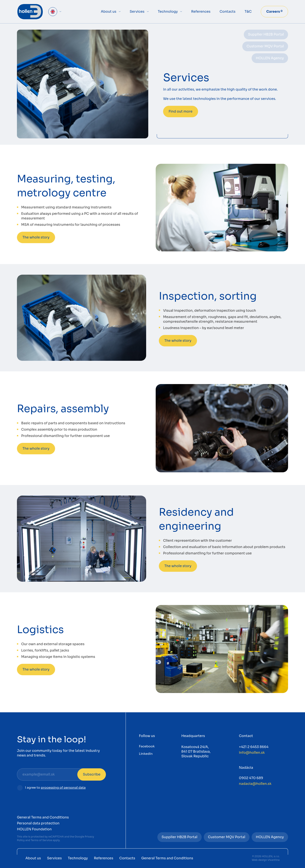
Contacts (228, 12)
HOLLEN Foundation (34, 829)
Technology (168, 12)
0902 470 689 (251, 778)
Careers (274, 12)
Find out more (181, 111)
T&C (248, 12)
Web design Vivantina (266, 860)
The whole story (36, 237)
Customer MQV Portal (265, 46)
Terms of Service (41, 840)
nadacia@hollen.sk (255, 784)
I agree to (55, 788)
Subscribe (92, 774)
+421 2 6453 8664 (254, 747)
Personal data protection (38, 823)
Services (137, 12)
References (201, 12)
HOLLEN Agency (270, 58)
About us (109, 12)
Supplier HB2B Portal (266, 34)
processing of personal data (63, 787)
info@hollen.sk (252, 753)
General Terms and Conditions (43, 817)
